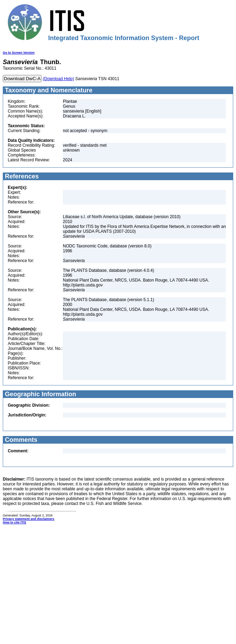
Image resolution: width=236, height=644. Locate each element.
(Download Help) (58, 79)
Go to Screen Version (19, 53)
